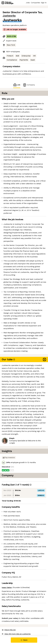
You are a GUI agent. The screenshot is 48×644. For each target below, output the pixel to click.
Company (29, 85)
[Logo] (7, 3)
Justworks (9, 16)
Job (17, 85)
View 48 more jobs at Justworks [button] (16, 634)
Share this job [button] (9, 630)
